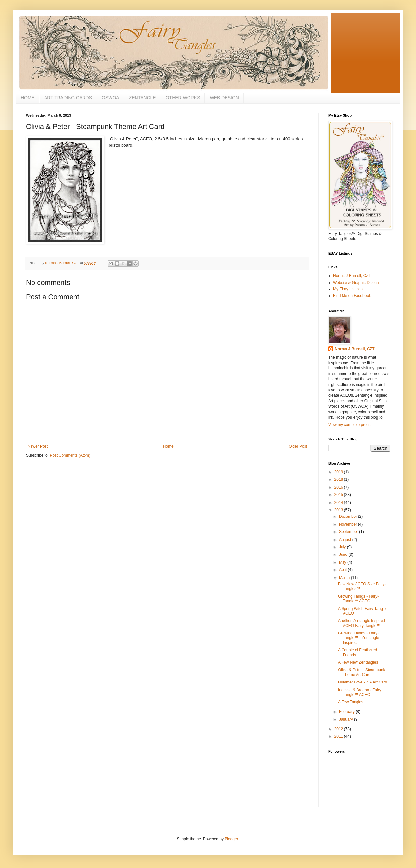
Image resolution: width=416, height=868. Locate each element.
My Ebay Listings (348, 289)
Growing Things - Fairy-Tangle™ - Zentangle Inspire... (358, 638)
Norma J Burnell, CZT (352, 276)
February (347, 712)
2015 (339, 495)
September (349, 532)
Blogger (231, 839)
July (343, 547)
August (346, 540)
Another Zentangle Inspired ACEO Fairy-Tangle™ (362, 623)
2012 (339, 729)
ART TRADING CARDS (68, 98)
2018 (339, 479)
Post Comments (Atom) (70, 455)
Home (168, 446)
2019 (339, 472)
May (343, 562)
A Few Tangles (351, 702)
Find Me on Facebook (352, 296)
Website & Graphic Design (356, 283)
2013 (339, 510)
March (345, 578)
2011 (339, 736)
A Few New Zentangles (358, 662)
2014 (339, 503)
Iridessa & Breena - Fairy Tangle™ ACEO (360, 692)
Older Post (298, 446)
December (349, 517)
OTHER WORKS (183, 98)
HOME (28, 98)
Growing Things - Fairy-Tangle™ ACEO (358, 599)
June (344, 555)
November (349, 524)
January (346, 719)
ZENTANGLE (143, 98)
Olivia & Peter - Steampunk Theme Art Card (362, 672)
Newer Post (38, 446)
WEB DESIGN (224, 98)
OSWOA (110, 98)
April (343, 570)
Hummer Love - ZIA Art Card (363, 682)
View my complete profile (350, 425)
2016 (339, 487)
